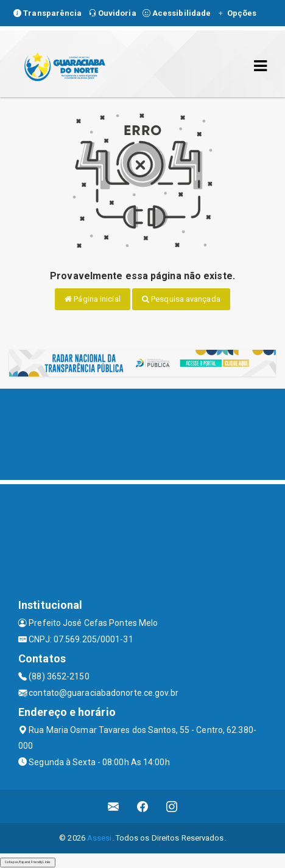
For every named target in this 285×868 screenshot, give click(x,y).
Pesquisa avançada (181, 299)
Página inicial (93, 299)
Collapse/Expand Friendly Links (28, 862)
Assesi (100, 838)
